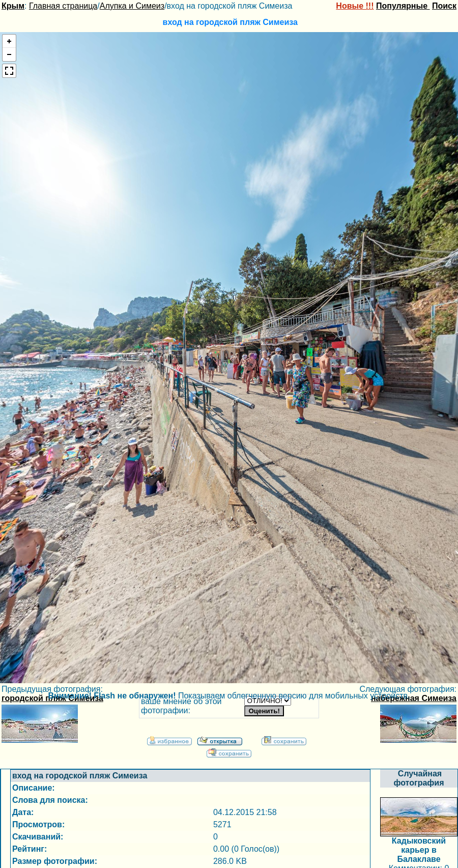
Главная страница (63, 6)
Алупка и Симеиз (132, 6)
